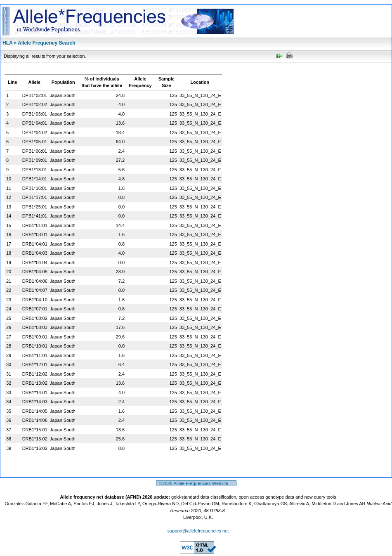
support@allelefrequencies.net (198, 531)
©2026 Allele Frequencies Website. (196, 483)
